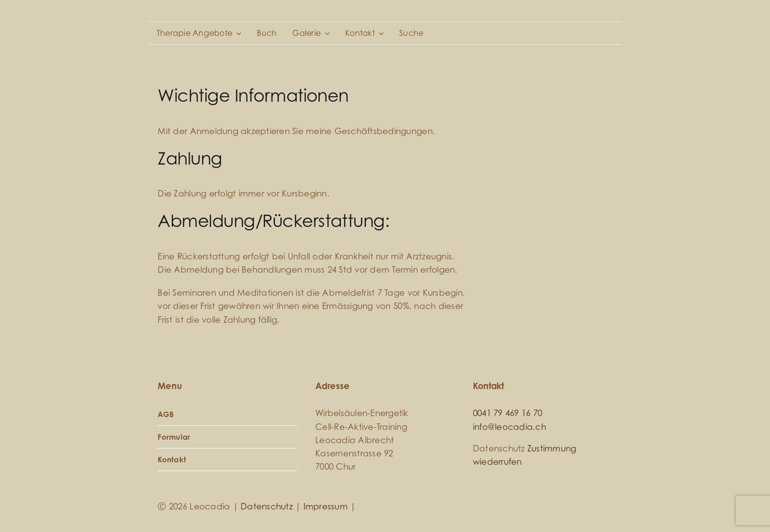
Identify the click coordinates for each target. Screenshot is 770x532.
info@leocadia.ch (509, 427)
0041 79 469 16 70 (508, 413)
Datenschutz (267, 506)
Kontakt (172, 460)
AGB (166, 414)
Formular (174, 437)
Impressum (326, 506)
